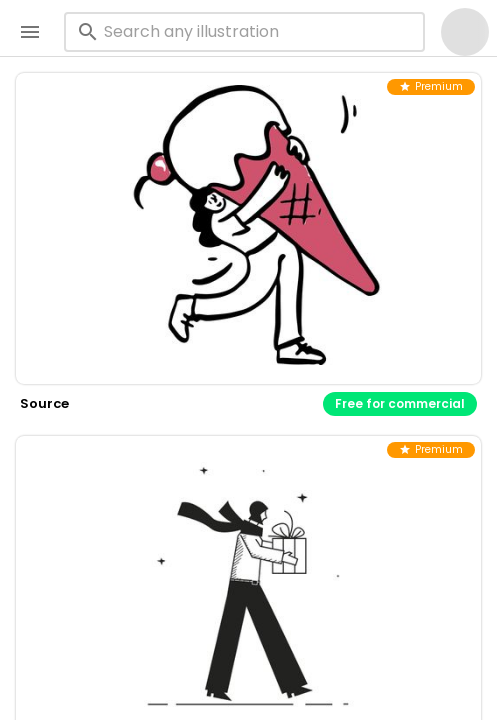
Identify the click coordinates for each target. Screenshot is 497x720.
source (44, 403)
